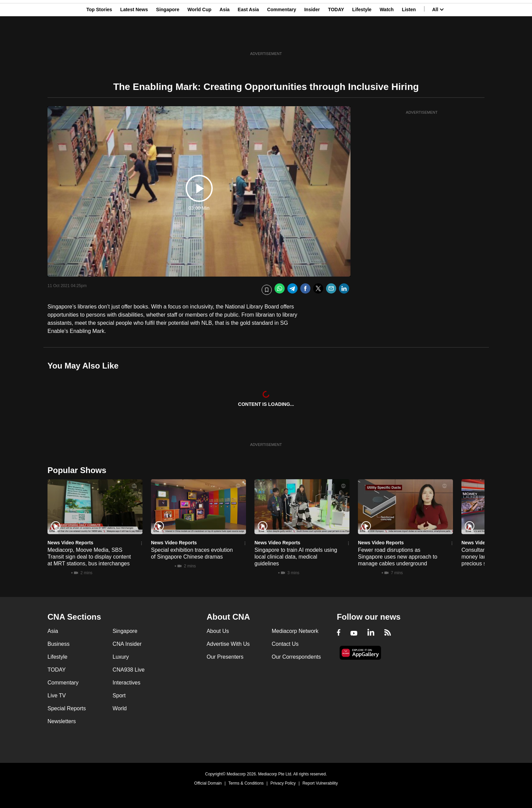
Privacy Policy (283, 783)
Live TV (57, 696)
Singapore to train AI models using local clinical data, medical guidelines (296, 557)
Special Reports (67, 708)
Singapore (168, 38)
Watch (387, 38)
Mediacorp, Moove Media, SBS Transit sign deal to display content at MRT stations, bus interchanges (89, 557)
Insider (312, 38)
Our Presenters (225, 657)
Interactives (127, 683)
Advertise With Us (228, 644)
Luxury (121, 657)
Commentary (282, 38)
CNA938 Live (129, 670)
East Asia (249, 38)
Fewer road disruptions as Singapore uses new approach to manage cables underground (398, 557)
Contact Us (285, 644)
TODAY (336, 38)
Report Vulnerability (320, 783)
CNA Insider (127, 644)
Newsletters (62, 721)
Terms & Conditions (246, 783)
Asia (225, 38)
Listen (409, 38)
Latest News (134, 38)
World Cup (200, 38)
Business (59, 644)
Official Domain (208, 783)
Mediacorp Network (295, 631)
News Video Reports (70, 543)
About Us (218, 631)
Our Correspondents (296, 657)
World (120, 708)
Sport (119, 696)
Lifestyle (362, 38)
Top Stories (99, 38)
